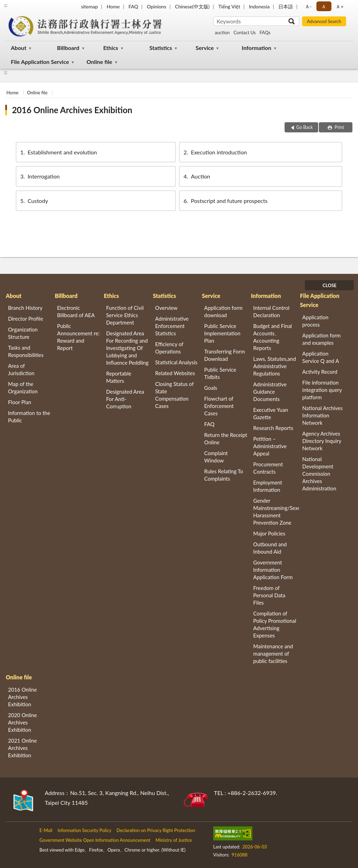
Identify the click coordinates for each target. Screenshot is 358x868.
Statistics (161, 48)
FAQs (265, 32)
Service (205, 48)
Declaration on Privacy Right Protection (156, 830)
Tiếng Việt (229, 6)
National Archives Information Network (323, 415)
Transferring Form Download (224, 355)
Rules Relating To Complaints (224, 475)
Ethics (111, 48)
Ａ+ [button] (339, 6)
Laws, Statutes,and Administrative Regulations (274, 366)
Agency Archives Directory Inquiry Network (322, 441)
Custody (34, 201)
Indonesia (259, 6)
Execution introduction (215, 152)
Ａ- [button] (308, 6)
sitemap (89, 6)
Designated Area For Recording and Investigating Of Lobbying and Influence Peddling (127, 348)
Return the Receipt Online (226, 439)
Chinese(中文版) (192, 6)
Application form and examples (322, 339)
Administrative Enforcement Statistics (172, 326)
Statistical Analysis (176, 362)
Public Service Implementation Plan (222, 333)
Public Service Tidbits (220, 373)
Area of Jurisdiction (21, 369)
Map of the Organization (23, 388)
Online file (99, 62)
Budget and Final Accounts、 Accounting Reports (273, 337)
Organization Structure (23, 333)
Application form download (223, 311)
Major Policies (269, 533)
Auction (196, 176)
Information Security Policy (85, 830)
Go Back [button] (305, 127)
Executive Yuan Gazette (270, 413)
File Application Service (40, 62)
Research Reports (273, 428)
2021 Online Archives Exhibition (22, 748)
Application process (316, 321)
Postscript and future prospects (225, 201)
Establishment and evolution (58, 152)
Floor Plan (20, 402)
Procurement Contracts (268, 468)
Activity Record (320, 372)
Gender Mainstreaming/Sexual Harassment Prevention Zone (276, 512)
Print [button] (339, 127)
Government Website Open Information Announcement (95, 840)
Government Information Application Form (273, 570)
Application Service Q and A (321, 357)
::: (6, 5)
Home (113, 6)
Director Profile (26, 319)
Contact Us (245, 32)
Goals (211, 388)
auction (222, 32)
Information (257, 48)
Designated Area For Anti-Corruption (125, 399)
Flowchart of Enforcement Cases (219, 406)
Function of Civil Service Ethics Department (125, 315)
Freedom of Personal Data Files (269, 595)
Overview (166, 308)
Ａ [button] (324, 6)
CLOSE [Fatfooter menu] (329, 285)
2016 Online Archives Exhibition (72, 110)
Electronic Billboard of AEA (76, 311)
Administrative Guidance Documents (270, 392)
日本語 (286, 6)
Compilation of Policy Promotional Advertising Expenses (275, 624)
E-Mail (46, 830)
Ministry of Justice (174, 840)
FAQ (133, 6)
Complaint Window (216, 457)
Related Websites (175, 373)
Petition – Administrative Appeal (270, 446)
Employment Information (268, 486)
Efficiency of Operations (169, 348)
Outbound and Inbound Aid (270, 548)
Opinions (157, 6)
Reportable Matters (119, 377)
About (19, 48)
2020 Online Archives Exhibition (22, 722)
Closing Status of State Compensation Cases (174, 395)
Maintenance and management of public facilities (273, 654)
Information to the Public (29, 417)
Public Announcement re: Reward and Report (78, 337)
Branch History (25, 308)
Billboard (68, 48)
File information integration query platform (322, 390)
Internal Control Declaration (271, 311)
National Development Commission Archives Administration (319, 474)
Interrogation (40, 176)
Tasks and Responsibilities (26, 351)
